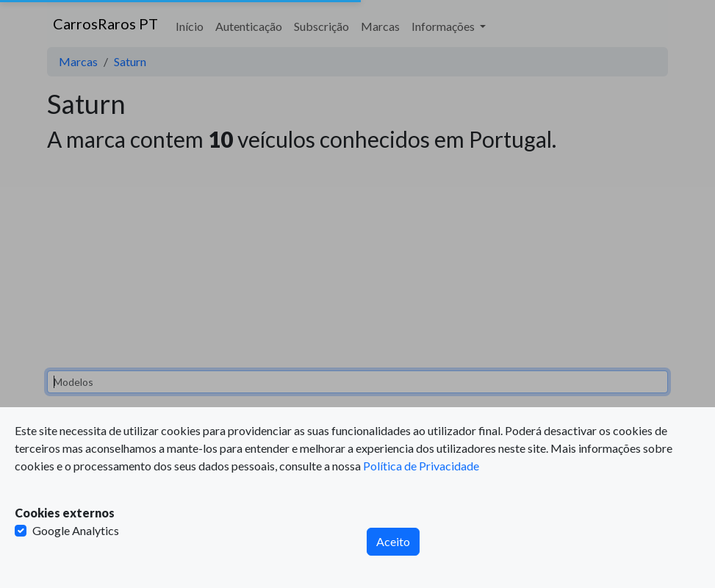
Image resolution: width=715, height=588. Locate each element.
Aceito (393, 541)
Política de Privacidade (421, 466)
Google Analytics (76, 530)
